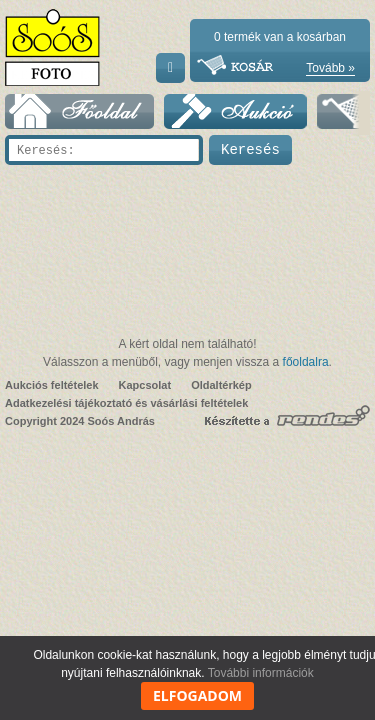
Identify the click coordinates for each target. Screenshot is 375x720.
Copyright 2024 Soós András (80, 421)
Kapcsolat (145, 385)
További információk (261, 673)
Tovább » (330, 68)
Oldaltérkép (221, 385)
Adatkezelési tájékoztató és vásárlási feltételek (126, 403)
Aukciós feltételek (52, 385)
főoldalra (306, 362)
